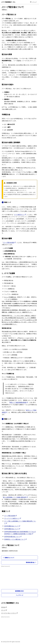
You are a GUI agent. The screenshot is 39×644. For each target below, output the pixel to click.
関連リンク (6, 202)
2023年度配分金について (12, 526)
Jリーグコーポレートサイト (9, 613)
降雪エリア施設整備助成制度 (19, 402)
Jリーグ (4, 610)
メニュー (33, 2)
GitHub (4, 607)
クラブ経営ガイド (20, 214)
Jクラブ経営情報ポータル (8, 2)
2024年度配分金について (12, 529)
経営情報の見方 (19, 591)
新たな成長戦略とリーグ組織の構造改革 (16, 497)
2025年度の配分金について (13, 536)
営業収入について (8, 558)
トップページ (19, 595)
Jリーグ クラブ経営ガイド (13, 518)
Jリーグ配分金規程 (9, 242)
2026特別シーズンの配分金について (15, 539)
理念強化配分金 (31, 562)
